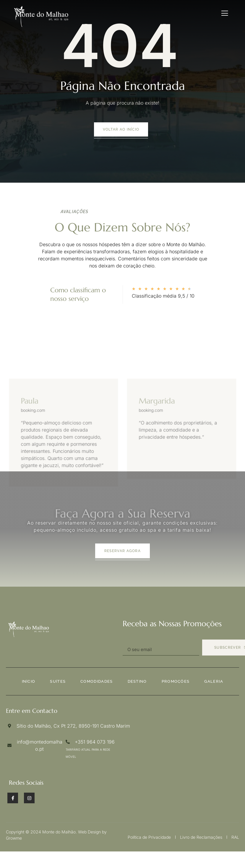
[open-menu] (225, 13)
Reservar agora (123, 551)
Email (129, 638)
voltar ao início (121, 129)
